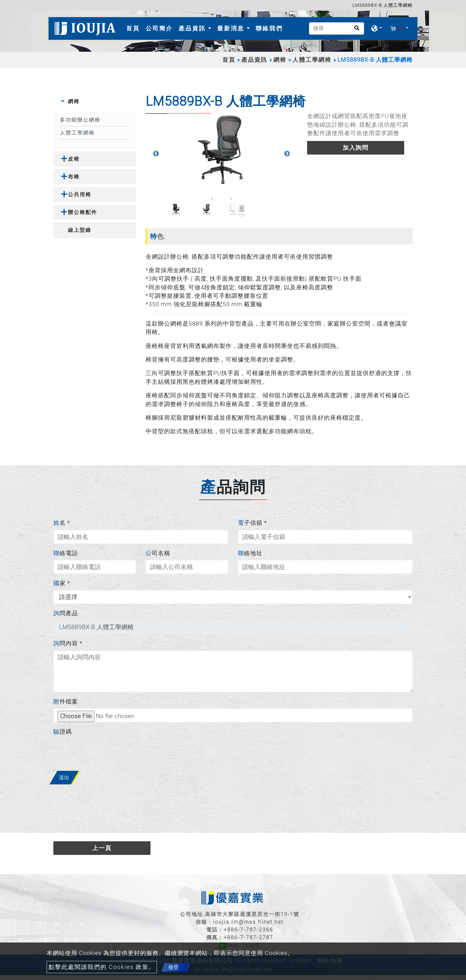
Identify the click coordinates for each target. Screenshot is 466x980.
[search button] (355, 30)
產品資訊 (254, 60)
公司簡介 (159, 28)
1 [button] (212, 199)
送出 (64, 777)
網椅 (280, 60)
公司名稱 (158, 553)
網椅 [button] (74, 101)
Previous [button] (156, 154)
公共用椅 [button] (80, 194)
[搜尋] (337, 28)
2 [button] (221, 199)
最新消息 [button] (232, 28)
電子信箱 (252, 523)
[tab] (95, 101)
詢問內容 (68, 643)
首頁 (134, 28)
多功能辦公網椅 (80, 120)
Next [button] (287, 154)
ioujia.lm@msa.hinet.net (248, 922)
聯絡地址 (250, 553)
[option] (222, 150)
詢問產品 (66, 613)
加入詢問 (356, 148)
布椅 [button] (74, 177)
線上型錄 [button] (80, 230)
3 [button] (231, 199)
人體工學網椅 (312, 60)
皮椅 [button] (74, 159)
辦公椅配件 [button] (83, 212)
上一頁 (102, 848)
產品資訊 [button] (193, 28)
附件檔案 (66, 702)
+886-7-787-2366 (248, 930)
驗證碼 (63, 732)
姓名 (62, 523)
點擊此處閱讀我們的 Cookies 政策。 (102, 967)
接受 (173, 967)
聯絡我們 (269, 28)
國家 (62, 583)
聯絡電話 (66, 553)
